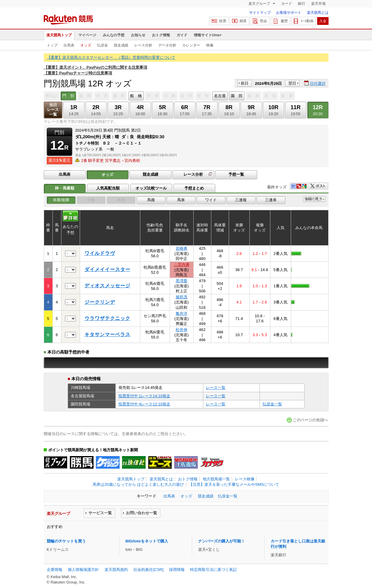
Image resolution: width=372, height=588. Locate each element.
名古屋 (220, 96)
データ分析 (167, 45)
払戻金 (103, 45)
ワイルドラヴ (100, 253)
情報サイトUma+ (208, 35)
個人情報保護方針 (83, 570)
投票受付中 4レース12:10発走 (144, 404)
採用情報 (177, 570)
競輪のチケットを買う (66, 541)
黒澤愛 (182, 281)
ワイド (211, 200)
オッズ (86, 45)
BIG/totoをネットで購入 (147, 541)
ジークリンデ (100, 302)
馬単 (181, 200)
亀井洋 (182, 313)
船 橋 (136, 96)
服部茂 (182, 297)
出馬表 (69, 45)
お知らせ (138, 35)
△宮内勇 (182, 265)
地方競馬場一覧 (216, 479)
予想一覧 (236, 174)
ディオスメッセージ (107, 286)
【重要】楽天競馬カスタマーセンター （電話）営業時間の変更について (111, 57)
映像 (210, 45)
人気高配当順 (108, 188)
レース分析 (143, 45)
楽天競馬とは (318, 13)
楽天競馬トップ (59, 35)
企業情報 (55, 570)
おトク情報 (161, 35)
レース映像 (245, 479)
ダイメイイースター (107, 269)
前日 (245, 83)
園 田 (237, 96)
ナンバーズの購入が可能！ (222, 541)
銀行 (302, 4)
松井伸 (182, 330)
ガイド (182, 35)
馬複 (151, 200)
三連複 (241, 200)
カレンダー (191, 45)
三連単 (271, 200)
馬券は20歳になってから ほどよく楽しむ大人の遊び (138, 484)
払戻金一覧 (272, 404)
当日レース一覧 (53, 110)
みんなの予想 (114, 35)
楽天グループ (260, 4)
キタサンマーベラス (107, 334)
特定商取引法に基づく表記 (213, 570)
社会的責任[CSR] (148, 570)
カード (287, 4)
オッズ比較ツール (151, 188)
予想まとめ (194, 188)
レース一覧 (216, 388)
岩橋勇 (182, 248)
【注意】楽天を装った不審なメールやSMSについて (234, 484)
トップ (52, 45)
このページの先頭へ (310, 420)
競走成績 (121, 45)
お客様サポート (289, 13)
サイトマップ (260, 13)
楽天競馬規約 (116, 570)
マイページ (87, 35)
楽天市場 (318, 4)
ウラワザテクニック (107, 318)
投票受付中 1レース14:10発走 (144, 396)
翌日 (292, 83)
